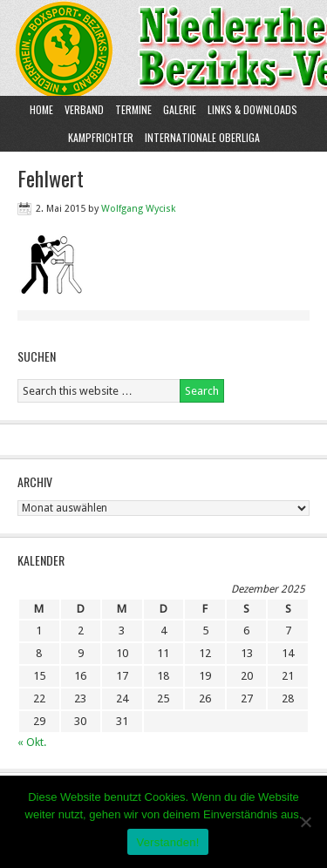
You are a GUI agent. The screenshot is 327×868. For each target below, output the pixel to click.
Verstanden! (167, 842)
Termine (133, 109)
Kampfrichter (99, 137)
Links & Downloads (252, 109)
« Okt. (32, 742)
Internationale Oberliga (202, 137)
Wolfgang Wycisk (138, 209)
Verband (82, 109)
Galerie (180, 109)
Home (41, 109)
